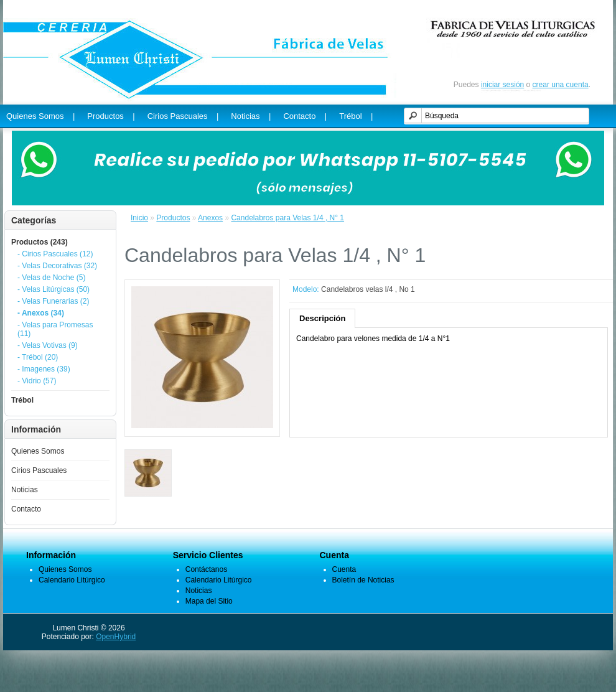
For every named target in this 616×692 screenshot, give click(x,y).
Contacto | (305, 116)
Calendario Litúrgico (72, 580)
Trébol (22, 400)
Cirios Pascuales (39, 470)
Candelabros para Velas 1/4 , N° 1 (287, 218)
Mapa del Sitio (209, 601)
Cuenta (344, 569)
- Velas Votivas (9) (48, 345)
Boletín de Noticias (363, 580)
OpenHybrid (116, 637)
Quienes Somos (38, 451)
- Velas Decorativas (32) (57, 266)
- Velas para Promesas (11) (55, 329)
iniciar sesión (502, 85)
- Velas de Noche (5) (51, 278)
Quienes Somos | (40, 116)
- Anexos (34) (41, 313)
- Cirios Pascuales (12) (55, 254)
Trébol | (356, 116)
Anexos (210, 218)
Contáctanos (206, 569)
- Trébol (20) (38, 357)
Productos (173, 218)
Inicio (139, 218)
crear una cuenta (561, 85)
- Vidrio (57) (37, 381)
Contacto (26, 509)
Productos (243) (40, 242)
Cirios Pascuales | (183, 116)
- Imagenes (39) (44, 369)
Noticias (25, 490)
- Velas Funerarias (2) (53, 301)
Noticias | (251, 116)
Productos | (111, 116)
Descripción (322, 318)
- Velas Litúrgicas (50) (54, 289)
